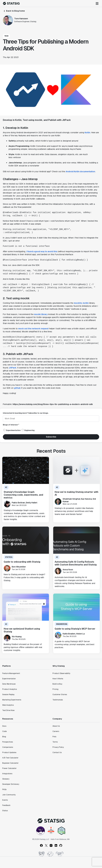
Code (4, 731)
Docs (4, 726)
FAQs (4, 789)
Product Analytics (10, 689)
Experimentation (9, 679)
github (17, 388)
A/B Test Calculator (10, 758)
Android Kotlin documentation (80, 171)
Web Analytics (8, 705)
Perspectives (8, 742)
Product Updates (9, 752)
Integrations (7, 774)
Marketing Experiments (12, 700)
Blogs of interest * (11, 425)
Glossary (6, 779)
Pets (54, 737)
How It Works (58, 679)
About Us (56, 726)
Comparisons (8, 747)
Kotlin (87, 133)
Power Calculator (9, 768)
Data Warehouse (9, 684)
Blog (4, 737)
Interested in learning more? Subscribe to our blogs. (26, 413)
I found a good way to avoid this (42, 251)
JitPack (13, 368)
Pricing (55, 689)
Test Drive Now (8, 710)
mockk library (41, 314)
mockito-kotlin (81, 303)
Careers (56, 731)
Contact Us (57, 752)
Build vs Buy (57, 684)
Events (5, 800)
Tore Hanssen (21, 19)
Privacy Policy (58, 747)
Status (5, 811)
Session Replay (8, 695)
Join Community (9, 795)
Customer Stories (60, 695)
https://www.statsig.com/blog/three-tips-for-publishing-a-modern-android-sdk (53, 404)
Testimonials (58, 700)
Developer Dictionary (11, 784)
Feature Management (11, 673)
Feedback (6, 805)
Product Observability (61, 673)
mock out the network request (33, 329)
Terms (55, 742)
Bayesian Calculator (10, 763)
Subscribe (51, 437)
